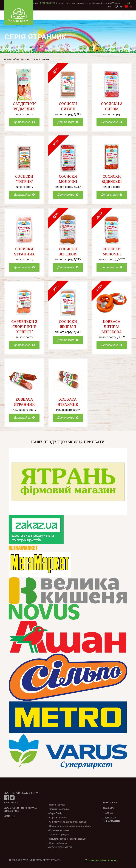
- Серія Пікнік (55, 813)
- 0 (118, 7)
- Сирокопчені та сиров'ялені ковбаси (68, 822)
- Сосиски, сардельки (59, 809)
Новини (10, 816)
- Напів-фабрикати (58, 843)
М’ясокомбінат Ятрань (17, 59)
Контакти (110, 803)
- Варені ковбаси (57, 805)
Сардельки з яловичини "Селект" (24, 327)
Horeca (108, 813)
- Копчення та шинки (59, 830)
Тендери (109, 808)
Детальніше (24, 122)
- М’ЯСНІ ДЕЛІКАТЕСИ (60, 847)
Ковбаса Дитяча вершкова (112, 327)
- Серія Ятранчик (57, 817)
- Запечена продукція (59, 835)
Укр (129, 3)
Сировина (11, 803)
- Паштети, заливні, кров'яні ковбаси (67, 839)
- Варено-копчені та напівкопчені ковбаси (70, 826)
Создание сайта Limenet (101, 860)
